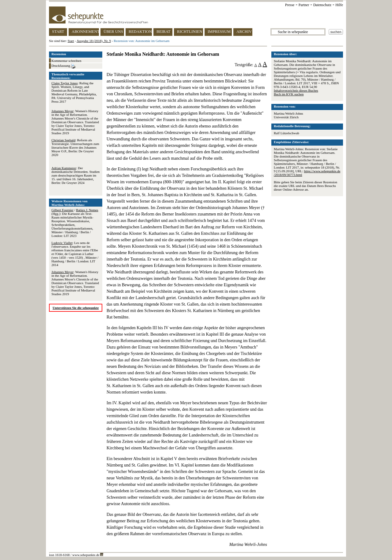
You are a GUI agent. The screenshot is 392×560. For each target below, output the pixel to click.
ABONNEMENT (85, 31)
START (58, 31)
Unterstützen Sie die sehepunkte (76, 308)
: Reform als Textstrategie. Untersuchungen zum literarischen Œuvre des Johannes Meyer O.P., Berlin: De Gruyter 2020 (75, 147)
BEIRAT (164, 31)
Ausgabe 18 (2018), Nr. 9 (94, 41)
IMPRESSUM (219, 31)
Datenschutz (322, 5)
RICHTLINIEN (190, 31)
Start (71, 41)
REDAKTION (140, 31)
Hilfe (339, 5)
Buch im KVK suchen (289, 94)
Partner (304, 5)
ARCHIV (244, 31)
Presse (290, 5)
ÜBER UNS (113, 31)
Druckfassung (63, 66)
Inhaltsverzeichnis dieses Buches (296, 90)
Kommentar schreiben (66, 61)
